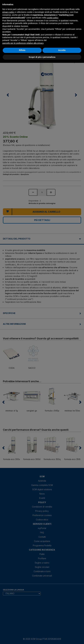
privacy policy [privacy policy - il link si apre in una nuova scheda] (8, 12)
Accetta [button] (62, 50)
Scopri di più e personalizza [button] (42, 57)
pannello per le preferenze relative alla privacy (23, 43)
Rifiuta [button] (22, 50)
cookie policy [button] (52, 18)
